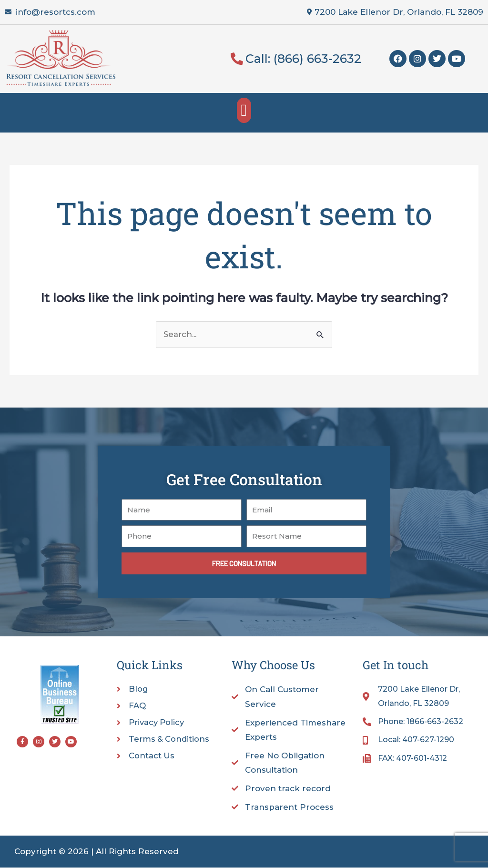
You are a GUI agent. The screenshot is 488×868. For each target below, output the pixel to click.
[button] (244, 110)
